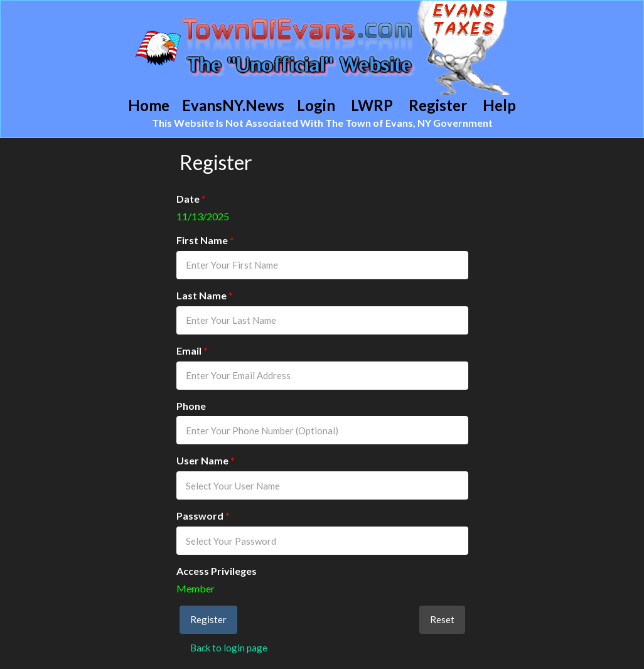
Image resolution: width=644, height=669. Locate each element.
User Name (206, 460)
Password (203, 516)
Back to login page (229, 648)
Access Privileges (217, 571)
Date (191, 199)
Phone (191, 406)
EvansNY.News (233, 105)
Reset (442, 619)
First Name (205, 240)
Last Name (205, 295)
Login (316, 105)
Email (192, 351)
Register (438, 105)
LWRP (372, 105)
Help (499, 105)
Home (149, 105)
